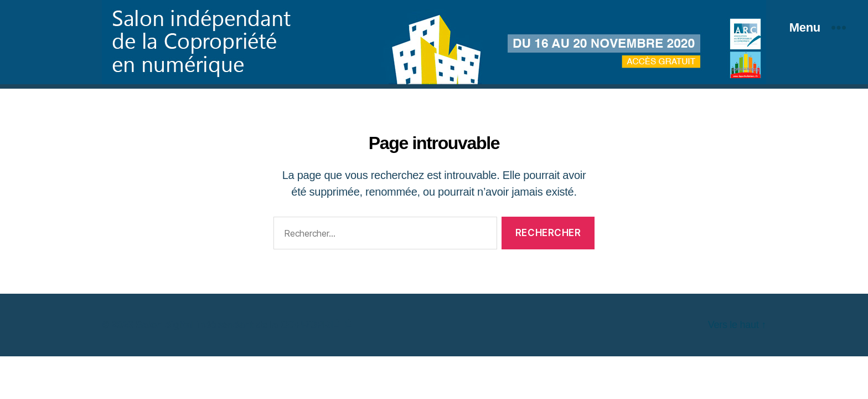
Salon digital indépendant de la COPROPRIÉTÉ (243, 325)
